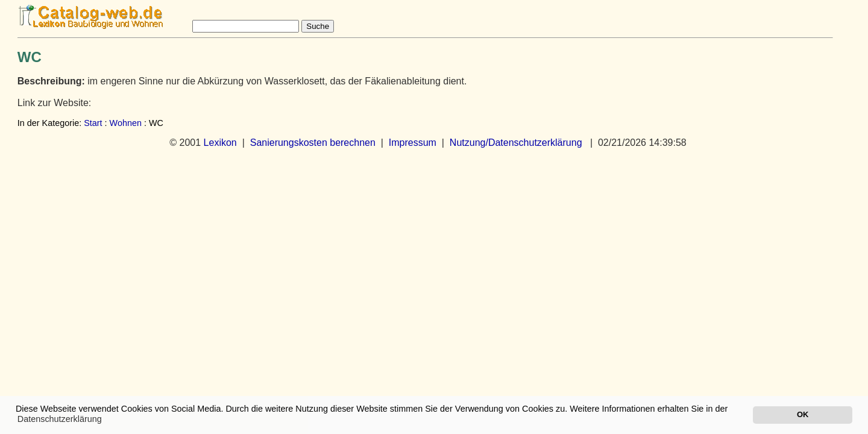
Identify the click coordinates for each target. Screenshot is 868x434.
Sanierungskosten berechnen (313, 143)
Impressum (413, 143)
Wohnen (126, 123)
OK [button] (803, 414)
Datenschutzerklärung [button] (60, 419)
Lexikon (220, 143)
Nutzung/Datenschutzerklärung (516, 143)
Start (93, 123)
